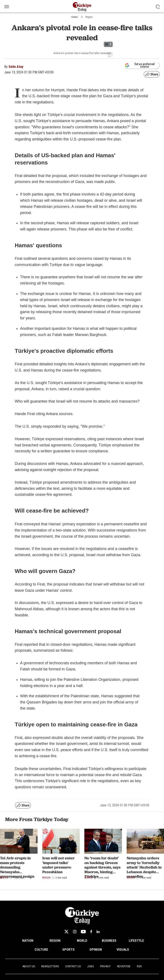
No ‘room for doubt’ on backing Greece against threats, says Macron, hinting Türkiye (102, 867)
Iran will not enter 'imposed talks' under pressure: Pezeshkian (58, 865)
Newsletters (50, 966)
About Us (29, 966)
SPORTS (68, 950)
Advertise (124, 966)
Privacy (105, 966)
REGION (55, 941)
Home (74, 17)
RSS (139, 966)
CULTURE (41, 950)
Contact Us (73, 966)
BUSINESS (109, 941)
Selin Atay (16, 67)
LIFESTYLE (136, 941)
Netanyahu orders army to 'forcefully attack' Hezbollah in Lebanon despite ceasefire (144, 867)
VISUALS (123, 950)
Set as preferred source (140, 65)
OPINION (96, 950)
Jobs (90, 966)
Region (89, 17)
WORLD (82, 941)
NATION (28, 941)
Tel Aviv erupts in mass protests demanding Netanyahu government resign (17, 867)
